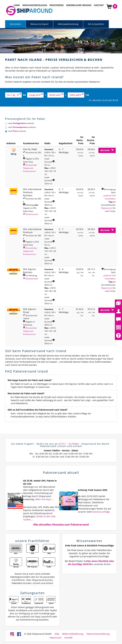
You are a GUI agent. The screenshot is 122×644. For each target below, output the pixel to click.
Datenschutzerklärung (98, 634)
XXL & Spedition (96, 24)
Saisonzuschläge (101, 512)
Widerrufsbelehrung (73, 634)
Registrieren (57, 5)
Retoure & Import (39, 24)
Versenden (15, 24)
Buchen (107, 150)
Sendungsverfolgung (35, 5)
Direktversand (30, 214)
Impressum (56, 638)
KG (24, 95)
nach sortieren (20, 123)
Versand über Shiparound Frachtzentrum (30, 168)
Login (17, 5)
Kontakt (99, 5)
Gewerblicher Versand (79, 5)
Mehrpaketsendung (68, 24)
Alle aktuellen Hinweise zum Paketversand (61, 524)
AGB (57, 634)
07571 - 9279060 (69, 444)
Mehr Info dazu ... (45, 499)
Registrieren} (107, 208)
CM (87, 95)
